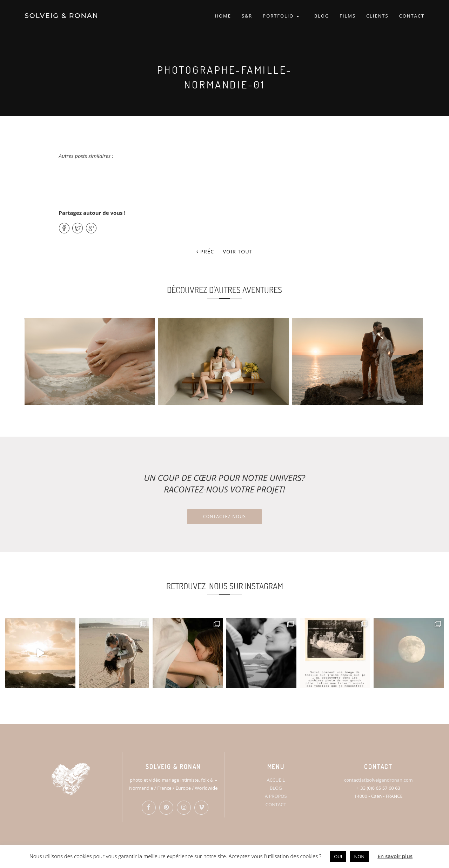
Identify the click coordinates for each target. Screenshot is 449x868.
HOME (223, 16)
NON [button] (359, 856)
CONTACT (412, 16)
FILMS (348, 16)
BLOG (322, 16)
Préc (205, 251)
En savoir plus (395, 856)
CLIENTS (377, 16)
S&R (247, 16)
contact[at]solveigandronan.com (378, 780)
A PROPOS (276, 796)
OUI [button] (338, 856)
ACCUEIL (276, 780)
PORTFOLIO (281, 16)
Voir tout (238, 251)
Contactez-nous (224, 516)
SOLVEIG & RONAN (62, 16)
